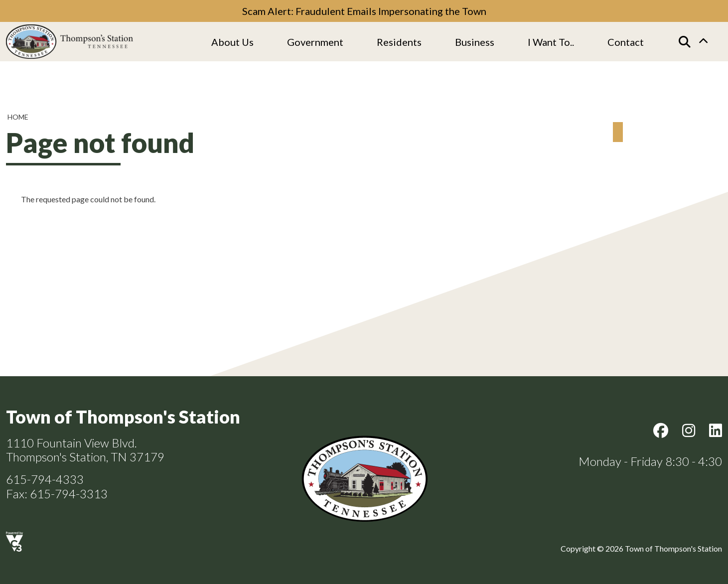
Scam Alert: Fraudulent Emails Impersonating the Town (364, 11)
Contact (626, 42)
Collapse (703, 42)
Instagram (689, 431)
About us (232, 42)
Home (18, 117)
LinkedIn (716, 431)
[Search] (685, 42)
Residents (399, 42)
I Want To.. (551, 42)
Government (315, 42)
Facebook (661, 431)
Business (475, 42)
